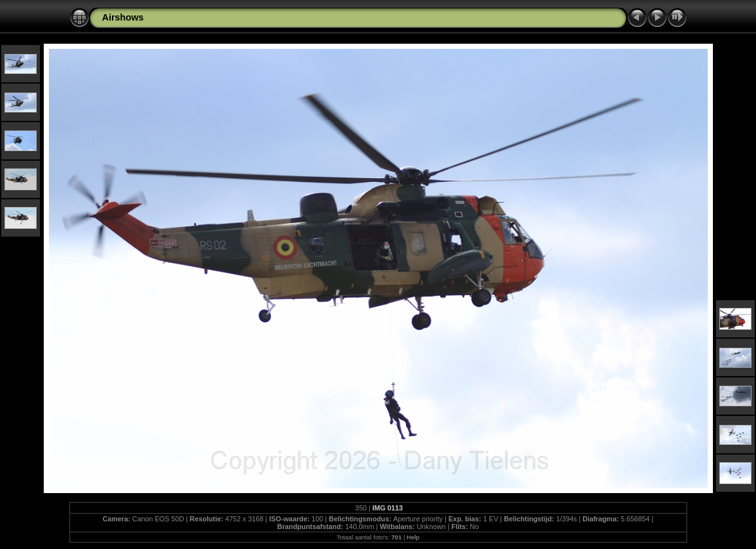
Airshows (123, 17)
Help (413, 537)
